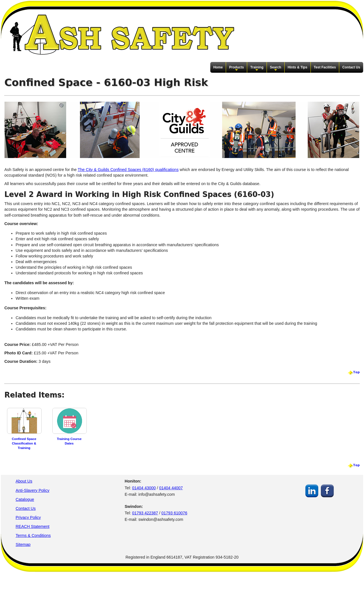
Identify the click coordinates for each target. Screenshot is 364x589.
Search (276, 69)
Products (236, 69)
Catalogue (25, 499)
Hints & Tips (298, 67)
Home (218, 67)
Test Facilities (325, 67)
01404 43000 (144, 488)
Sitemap (23, 544)
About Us (24, 481)
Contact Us (351, 67)
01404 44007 (171, 488)
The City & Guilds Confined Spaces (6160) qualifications (128, 170)
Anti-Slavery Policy (32, 490)
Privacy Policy (28, 517)
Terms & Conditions (33, 535)
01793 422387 (145, 513)
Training (257, 69)
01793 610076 (174, 513)
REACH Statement (32, 526)
